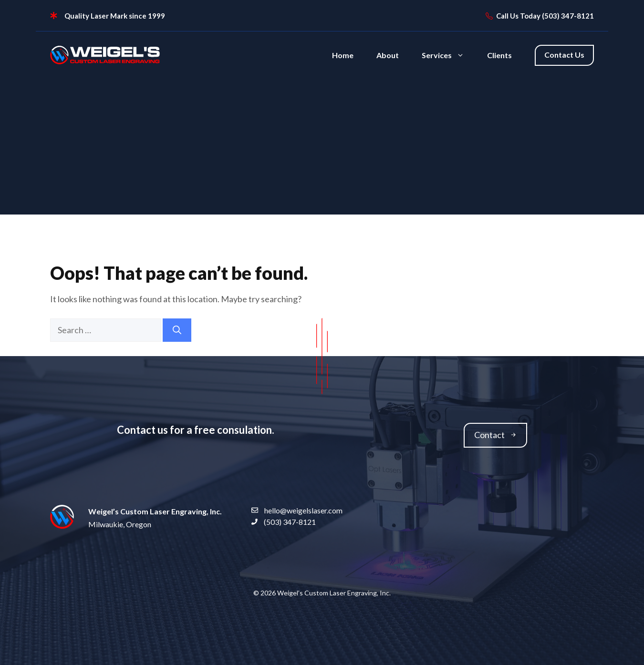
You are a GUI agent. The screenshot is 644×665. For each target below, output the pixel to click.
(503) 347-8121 (568, 16)
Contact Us (564, 55)
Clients (499, 55)
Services (449, 55)
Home (343, 55)
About (388, 55)
